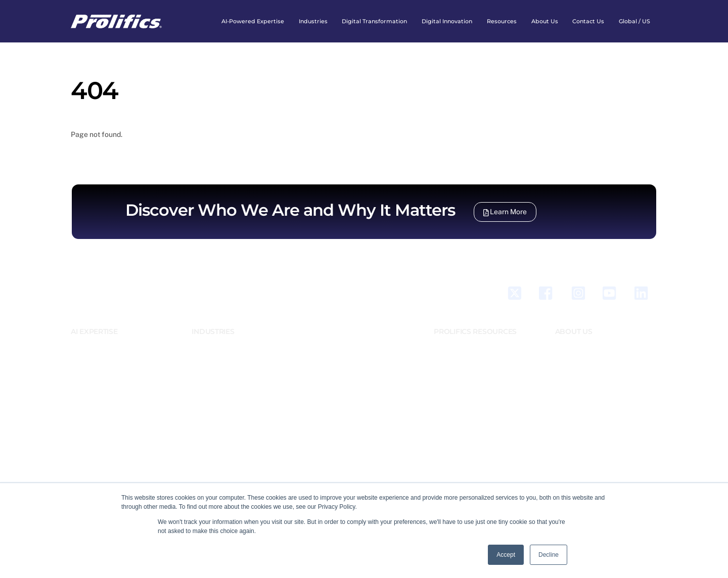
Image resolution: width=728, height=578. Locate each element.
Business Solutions (98, 413)
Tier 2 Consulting (337, 354)
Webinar (445, 390)
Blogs (442, 343)
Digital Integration (97, 436)
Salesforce (87, 366)
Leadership (571, 354)
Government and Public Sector (236, 377)
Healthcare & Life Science (230, 390)
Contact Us (588, 21)
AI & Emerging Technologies (111, 343)
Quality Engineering (99, 459)
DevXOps (84, 377)
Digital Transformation (374, 21)
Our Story (569, 343)
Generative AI (90, 354)
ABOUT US (574, 331)
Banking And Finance (222, 343)
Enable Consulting (339, 401)
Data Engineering (95, 424)
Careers (566, 377)
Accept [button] (506, 555)
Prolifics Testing (336, 343)
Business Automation (101, 401)
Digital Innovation (447, 21)
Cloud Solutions (94, 448)
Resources (502, 21)
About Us (545, 21)
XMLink (324, 377)
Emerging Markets (218, 354)
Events (443, 366)
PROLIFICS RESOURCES (475, 331)
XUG (319, 390)
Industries (313, 21)
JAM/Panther (332, 366)
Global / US (634, 21)
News (442, 377)
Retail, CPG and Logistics (228, 401)
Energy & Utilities (216, 366)
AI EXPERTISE (94, 331)
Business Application (101, 390)
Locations (569, 366)
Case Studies (452, 354)
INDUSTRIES (213, 331)
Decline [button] (549, 555)
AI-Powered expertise (253, 21)
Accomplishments (581, 390)
